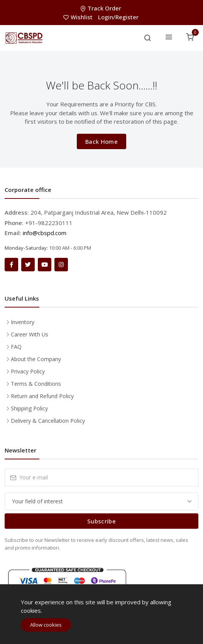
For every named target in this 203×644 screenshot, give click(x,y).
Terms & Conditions (36, 384)
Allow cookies (46, 625)
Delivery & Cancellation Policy (48, 421)
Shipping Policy (29, 408)
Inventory (23, 322)
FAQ (16, 347)
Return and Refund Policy (42, 396)
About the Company (36, 359)
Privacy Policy (28, 371)
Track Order (101, 8)
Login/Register (118, 17)
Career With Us (30, 334)
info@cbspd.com (45, 233)
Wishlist (79, 17)
